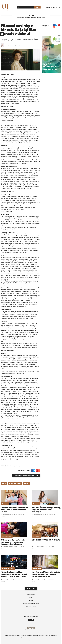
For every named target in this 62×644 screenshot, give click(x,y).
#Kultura (34, 18)
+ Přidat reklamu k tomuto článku (26, 476)
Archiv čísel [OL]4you (31, 606)
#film (4, 483)
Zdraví (3, 517)
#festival (36, 536)
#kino (26, 483)
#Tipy (43, 18)
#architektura (7, 536)
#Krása (39, 18)
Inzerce (31, 600)
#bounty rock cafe (8, 568)
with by (31, 641)
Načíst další (31, 589)
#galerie (36, 504)
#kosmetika (37, 568)
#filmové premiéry (15, 483)
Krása (34, 581)
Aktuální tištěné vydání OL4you (31, 603)
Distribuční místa (31, 594)
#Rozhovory (21, 18)
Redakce (31, 597)
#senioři (5, 504)
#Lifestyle (27, 18)
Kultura (34, 517)
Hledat (37, 7)
